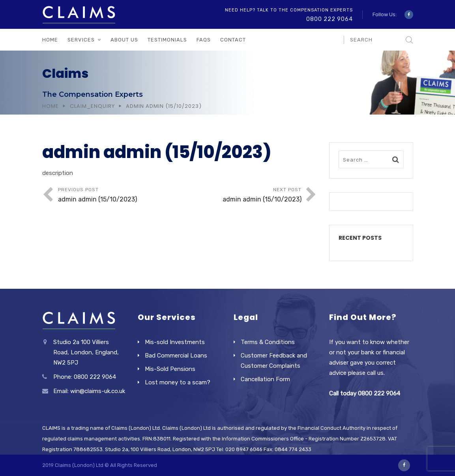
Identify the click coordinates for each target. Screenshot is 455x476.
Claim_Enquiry (92, 106)
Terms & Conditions (268, 342)
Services (81, 40)
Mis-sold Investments (175, 342)
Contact (233, 40)
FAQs (204, 40)
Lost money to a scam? (178, 382)
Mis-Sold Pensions (170, 369)
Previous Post (119, 196)
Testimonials (167, 40)
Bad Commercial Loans (176, 356)
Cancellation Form (265, 379)
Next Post (241, 196)
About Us (124, 40)
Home (50, 40)
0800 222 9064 (330, 19)
